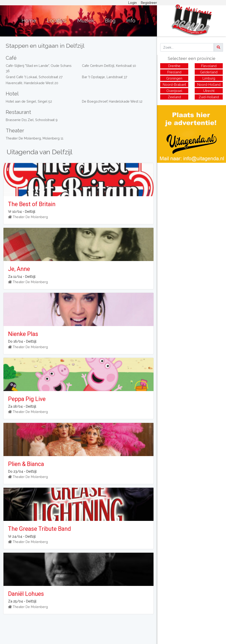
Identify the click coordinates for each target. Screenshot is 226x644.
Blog (110, 21)
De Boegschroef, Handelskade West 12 (112, 101)
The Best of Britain (32, 204)
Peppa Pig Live (27, 399)
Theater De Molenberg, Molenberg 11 (35, 138)
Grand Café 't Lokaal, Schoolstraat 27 (34, 77)
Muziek (86, 21)
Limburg (209, 78)
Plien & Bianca (26, 464)
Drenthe (174, 66)
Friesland (174, 72)
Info (131, 21)
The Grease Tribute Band (39, 529)
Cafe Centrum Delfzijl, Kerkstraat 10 (109, 66)
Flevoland (209, 66)
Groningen (174, 78)
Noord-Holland (209, 85)
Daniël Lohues (26, 594)
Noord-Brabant (174, 85)
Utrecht (209, 91)
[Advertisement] (191, 195)
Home (29, 21)
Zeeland (174, 97)
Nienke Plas (23, 334)
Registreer (149, 3)
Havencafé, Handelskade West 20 (32, 83)
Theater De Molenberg (30, 217)
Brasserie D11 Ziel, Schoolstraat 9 (32, 120)
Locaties (57, 21)
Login (132, 3)
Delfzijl (30, 212)
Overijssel (174, 91)
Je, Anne (19, 269)
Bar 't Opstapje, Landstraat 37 (105, 77)
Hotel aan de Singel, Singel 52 (29, 101)
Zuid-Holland (209, 97)
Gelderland (209, 72)
